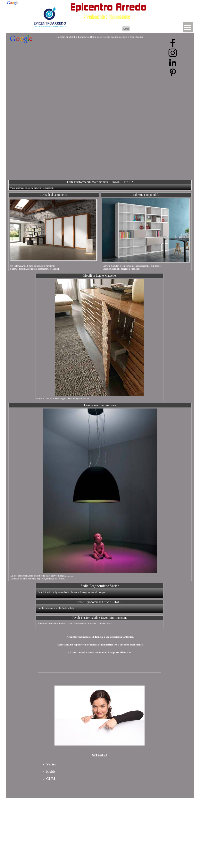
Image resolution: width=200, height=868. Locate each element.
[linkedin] (173, 63)
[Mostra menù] (188, 27)
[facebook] (173, 43)
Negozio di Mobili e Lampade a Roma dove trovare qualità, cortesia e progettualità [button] (100, 37)
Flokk (51, 771)
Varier (51, 764)
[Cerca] (103, 29)
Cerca (126, 29)
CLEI (51, 779)
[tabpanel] (100, 643)
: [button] (100, 755)
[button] (168, 7)
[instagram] (173, 53)
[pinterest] (173, 72)
